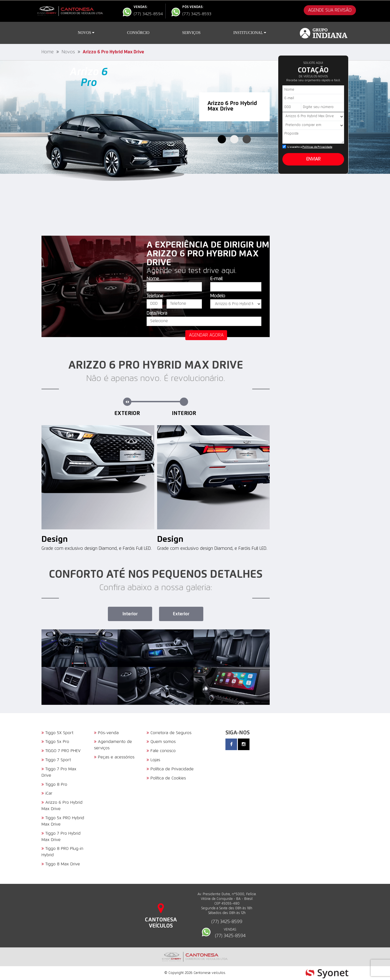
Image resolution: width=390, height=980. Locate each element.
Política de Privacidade (170, 769)
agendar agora (206, 335)
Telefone (154, 296)
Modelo (218, 296)
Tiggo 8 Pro (54, 785)
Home (48, 52)
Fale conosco (161, 751)
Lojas (153, 760)
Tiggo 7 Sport (56, 760)
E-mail (216, 279)
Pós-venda (106, 733)
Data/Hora (157, 313)
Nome (153, 279)
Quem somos (161, 742)
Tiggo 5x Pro (55, 742)
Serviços (192, 33)
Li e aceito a (310, 147)
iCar (47, 793)
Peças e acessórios (114, 757)
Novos (86, 33)
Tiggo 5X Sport (57, 733)
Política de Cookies (166, 778)
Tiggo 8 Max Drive (61, 864)
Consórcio (138, 33)
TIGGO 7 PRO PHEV (61, 751)
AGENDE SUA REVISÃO (330, 10)
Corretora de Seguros (169, 733)
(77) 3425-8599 (227, 922)
